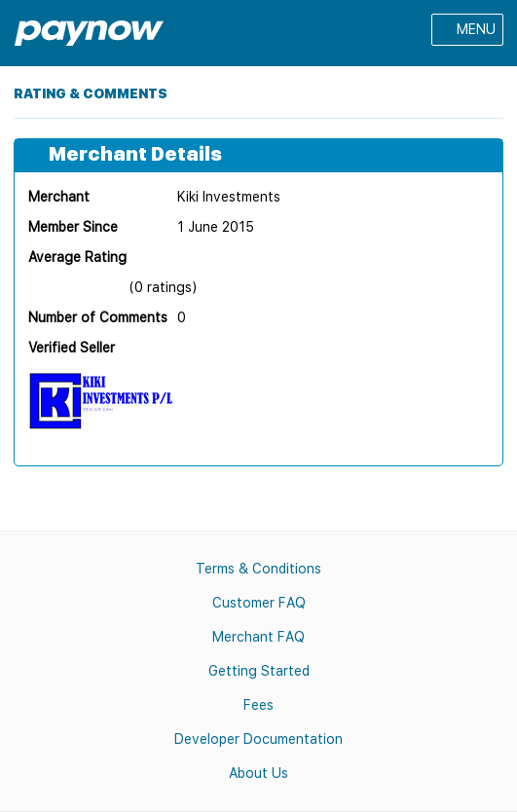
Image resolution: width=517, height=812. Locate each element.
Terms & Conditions (258, 569)
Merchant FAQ (258, 637)
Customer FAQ (259, 603)
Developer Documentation (258, 739)
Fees (258, 705)
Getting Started (259, 671)
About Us (258, 773)
